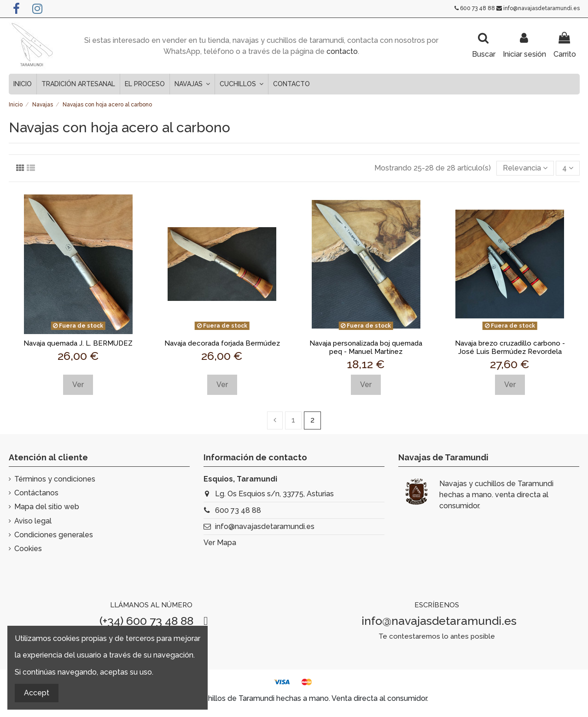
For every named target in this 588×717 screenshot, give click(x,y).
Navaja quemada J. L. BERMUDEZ (78, 343)
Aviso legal (33, 521)
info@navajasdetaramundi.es (541, 8)
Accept (37, 693)
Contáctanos (36, 493)
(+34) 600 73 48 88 (146, 621)
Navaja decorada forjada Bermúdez (222, 343)
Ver (78, 385)
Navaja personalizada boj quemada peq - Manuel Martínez (366, 347)
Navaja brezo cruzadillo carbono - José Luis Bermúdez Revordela (510, 347)
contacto (342, 51)
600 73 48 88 (477, 8)
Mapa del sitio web (47, 507)
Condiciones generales (54, 535)
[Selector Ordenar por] (525, 168)
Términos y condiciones (55, 479)
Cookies (28, 549)
